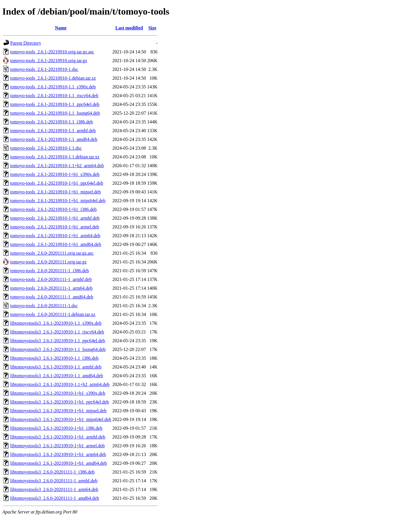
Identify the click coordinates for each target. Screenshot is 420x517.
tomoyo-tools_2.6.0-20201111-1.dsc (44, 306)
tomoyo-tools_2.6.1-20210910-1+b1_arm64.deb (55, 236)
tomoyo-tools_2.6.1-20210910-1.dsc (44, 69)
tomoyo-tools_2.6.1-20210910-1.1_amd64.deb (54, 139)
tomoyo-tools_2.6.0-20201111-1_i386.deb (50, 271)
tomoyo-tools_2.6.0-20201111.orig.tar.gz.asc (52, 253)
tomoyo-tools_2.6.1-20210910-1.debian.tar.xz (53, 78)
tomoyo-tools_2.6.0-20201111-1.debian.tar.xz (53, 314)
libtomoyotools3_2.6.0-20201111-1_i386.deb (52, 472)
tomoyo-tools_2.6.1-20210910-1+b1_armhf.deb (55, 218)
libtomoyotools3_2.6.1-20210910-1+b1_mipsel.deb (58, 411)
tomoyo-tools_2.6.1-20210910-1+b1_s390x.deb (55, 174)
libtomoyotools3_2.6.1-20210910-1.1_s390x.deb (56, 323)
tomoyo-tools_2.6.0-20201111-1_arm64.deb (51, 288)
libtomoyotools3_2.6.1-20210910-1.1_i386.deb (54, 358)
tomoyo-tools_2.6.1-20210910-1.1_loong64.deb (55, 113)
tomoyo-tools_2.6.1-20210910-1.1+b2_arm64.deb (57, 166)
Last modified (129, 28)
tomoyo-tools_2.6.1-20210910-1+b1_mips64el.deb (58, 201)
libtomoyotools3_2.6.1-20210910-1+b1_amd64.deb (58, 463)
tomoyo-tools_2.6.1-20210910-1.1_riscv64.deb (54, 96)
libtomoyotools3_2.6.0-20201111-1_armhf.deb (54, 481)
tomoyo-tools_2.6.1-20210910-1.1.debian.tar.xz (55, 157)
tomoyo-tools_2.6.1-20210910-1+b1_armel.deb (55, 227)
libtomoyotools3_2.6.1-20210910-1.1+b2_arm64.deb (60, 384)
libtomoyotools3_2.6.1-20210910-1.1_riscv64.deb (57, 332)
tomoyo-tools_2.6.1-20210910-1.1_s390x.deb (53, 87)
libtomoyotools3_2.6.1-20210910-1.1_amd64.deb (57, 376)
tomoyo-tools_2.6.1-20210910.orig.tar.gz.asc (52, 52)
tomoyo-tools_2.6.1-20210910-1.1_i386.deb (52, 122)
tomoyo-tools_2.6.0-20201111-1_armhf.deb (51, 279)
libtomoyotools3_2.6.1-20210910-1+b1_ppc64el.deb (60, 402)
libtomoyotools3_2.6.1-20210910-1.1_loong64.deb (58, 349)
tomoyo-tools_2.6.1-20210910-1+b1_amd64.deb (56, 244)
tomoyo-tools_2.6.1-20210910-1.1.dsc (46, 148)
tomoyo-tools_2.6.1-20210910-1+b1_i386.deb (54, 209)
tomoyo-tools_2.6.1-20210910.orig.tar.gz (49, 61)
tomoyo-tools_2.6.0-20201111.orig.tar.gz (48, 262)
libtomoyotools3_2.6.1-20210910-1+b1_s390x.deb (58, 393)
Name (61, 28)
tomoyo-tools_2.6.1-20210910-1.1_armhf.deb (53, 131)
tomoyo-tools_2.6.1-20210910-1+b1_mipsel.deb (56, 192)
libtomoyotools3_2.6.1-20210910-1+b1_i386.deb (56, 428)
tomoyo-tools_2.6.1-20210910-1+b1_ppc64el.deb (57, 183)
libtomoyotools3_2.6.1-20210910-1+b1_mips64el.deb (61, 419)
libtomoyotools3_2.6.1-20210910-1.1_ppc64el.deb (58, 341)
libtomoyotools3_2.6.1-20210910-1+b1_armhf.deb (58, 437)
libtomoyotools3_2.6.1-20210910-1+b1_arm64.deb (58, 454)
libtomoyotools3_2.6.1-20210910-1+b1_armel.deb (57, 446)
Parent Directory (26, 43)
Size (152, 28)
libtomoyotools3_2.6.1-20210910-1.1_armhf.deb (56, 367)
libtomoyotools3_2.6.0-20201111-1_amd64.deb (55, 498)
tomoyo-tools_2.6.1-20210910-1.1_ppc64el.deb (55, 104)
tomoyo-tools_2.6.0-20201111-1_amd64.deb (52, 297)
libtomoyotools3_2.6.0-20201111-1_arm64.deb (54, 489)
